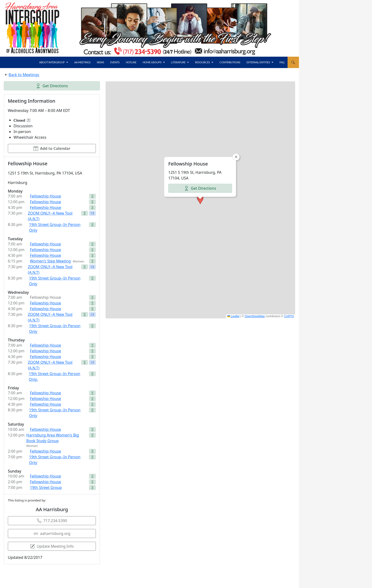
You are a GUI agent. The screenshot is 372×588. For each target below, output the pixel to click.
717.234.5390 (52, 521)
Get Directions (52, 86)
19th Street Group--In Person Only (55, 227)
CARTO (289, 316)
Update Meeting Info (52, 546)
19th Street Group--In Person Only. (55, 377)
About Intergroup (52, 62)
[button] (200, 200)
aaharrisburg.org (52, 533)
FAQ (282, 62)
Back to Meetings (24, 75)
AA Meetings (82, 62)
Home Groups (152, 62)
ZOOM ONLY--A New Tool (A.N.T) (50, 216)
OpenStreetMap (255, 316)
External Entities (258, 62)
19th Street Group (46, 487)
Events (115, 62)
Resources (202, 62)
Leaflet (233, 316)
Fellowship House (45, 196)
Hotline (131, 62)
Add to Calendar (52, 148)
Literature (178, 62)
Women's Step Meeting (50, 261)
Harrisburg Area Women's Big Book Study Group (53, 438)
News (100, 62)
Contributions (230, 62)
